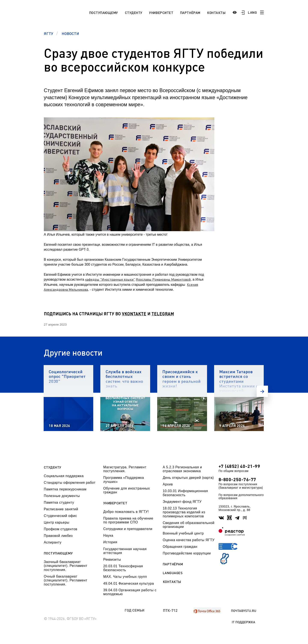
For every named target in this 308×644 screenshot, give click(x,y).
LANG (252, 12)
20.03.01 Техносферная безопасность (123, 568)
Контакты (216, 13)
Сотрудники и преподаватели (128, 529)
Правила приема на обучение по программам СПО (128, 520)
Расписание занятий (61, 509)
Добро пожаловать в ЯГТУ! (126, 512)
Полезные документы (62, 496)
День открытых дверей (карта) (188, 478)
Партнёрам (190, 13)
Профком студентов (61, 529)
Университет (161, 13)
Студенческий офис (60, 516)
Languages (173, 573)
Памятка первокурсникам (65, 489)
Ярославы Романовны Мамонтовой (163, 279)
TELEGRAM (163, 314)
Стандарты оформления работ (70, 483)
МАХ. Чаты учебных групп (125, 577)
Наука (108, 535)
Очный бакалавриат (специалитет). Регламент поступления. (66, 580)
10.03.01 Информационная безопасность (185, 493)
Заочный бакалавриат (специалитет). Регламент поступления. (66, 566)
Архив (168, 484)
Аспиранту (53, 542)
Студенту (134, 13)
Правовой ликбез (58, 536)
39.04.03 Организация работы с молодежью (130, 592)
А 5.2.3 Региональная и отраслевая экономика (182, 469)
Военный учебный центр (183, 533)
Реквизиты (112, 559)
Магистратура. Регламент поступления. (125, 469)
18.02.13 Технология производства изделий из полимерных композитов (184, 512)
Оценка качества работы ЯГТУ (189, 540)
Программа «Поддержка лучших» (124, 480)
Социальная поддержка (64, 476)
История (110, 542)
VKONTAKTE (134, 314)
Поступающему (104, 13)
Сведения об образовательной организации (189, 525)
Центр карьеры (57, 522)
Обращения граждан (180, 547)
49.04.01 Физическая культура (129, 583)
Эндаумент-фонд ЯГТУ (182, 502)
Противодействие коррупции (187, 553)
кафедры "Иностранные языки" (110, 279)
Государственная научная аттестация (125, 551)
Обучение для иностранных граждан (127, 490)
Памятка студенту (59, 502)
